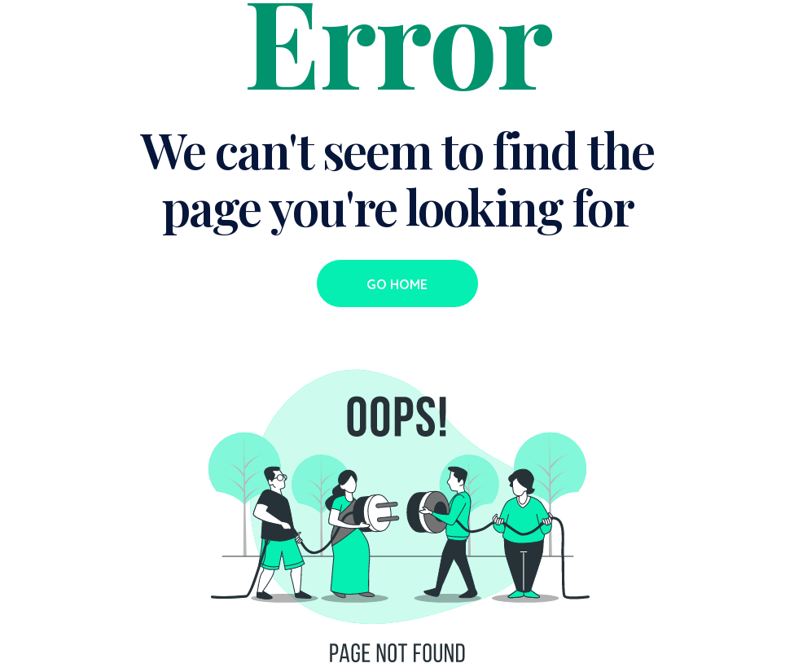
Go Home (397, 284)
